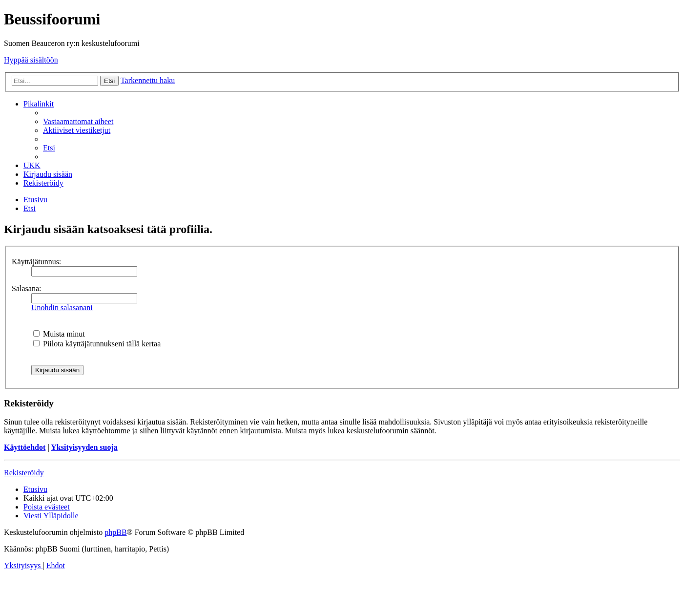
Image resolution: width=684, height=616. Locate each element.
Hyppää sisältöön (31, 60)
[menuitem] (78, 121)
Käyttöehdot (25, 447)
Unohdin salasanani (62, 308)
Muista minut (59, 334)
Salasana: (26, 288)
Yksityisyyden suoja (84, 447)
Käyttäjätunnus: (36, 262)
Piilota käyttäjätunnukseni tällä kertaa (97, 344)
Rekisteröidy (24, 473)
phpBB (115, 532)
